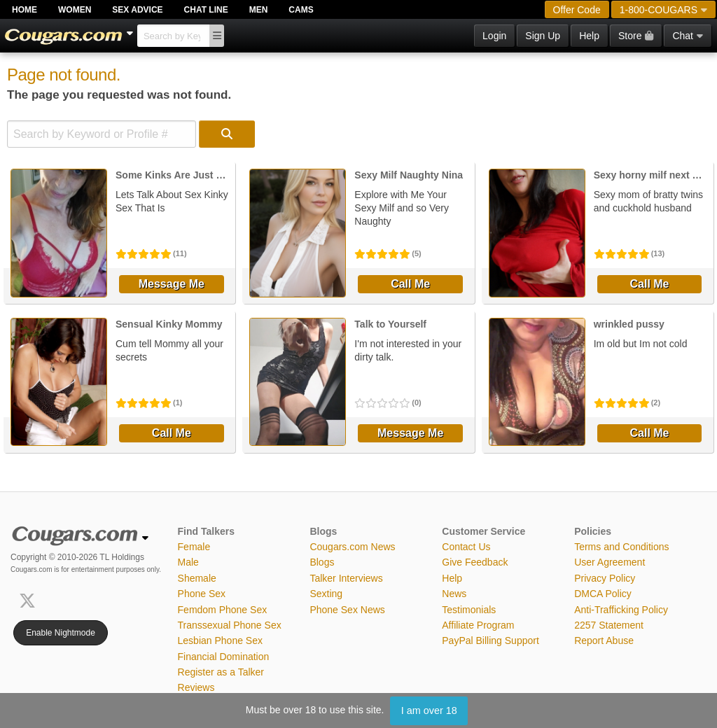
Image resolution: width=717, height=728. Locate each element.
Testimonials (469, 610)
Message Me (172, 284)
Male (188, 562)
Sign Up (543, 36)
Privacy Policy (605, 578)
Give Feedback (475, 562)
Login (494, 36)
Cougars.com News (352, 547)
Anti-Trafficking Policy (621, 610)
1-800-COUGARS (663, 10)
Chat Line (206, 10)
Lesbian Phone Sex (220, 640)
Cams (301, 10)
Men (259, 10)
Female (194, 547)
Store (636, 36)
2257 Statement (609, 625)
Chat (688, 36)
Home (25, 10)
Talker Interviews (346, 578)
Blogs (322, 562)
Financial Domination (224, 657)
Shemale (197, 578)
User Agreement (610, 562)
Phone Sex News (347, 610)
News (454, 594)
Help (589, 36)
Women (75, 10)
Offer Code (577, 10)
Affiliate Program (478, 625)
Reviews (196, 687)
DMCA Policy (603, 594)
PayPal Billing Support (490, 640)
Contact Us (466, 547)
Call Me (410, 284)
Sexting (326, 594)
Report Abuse (604, 640)
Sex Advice (137, 10)
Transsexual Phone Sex (230, 625)
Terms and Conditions (621, 547)
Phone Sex (202, 594)
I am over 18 (429, 710)
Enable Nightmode (61, 633)
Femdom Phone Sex (223, 610)
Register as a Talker (221, 672)
